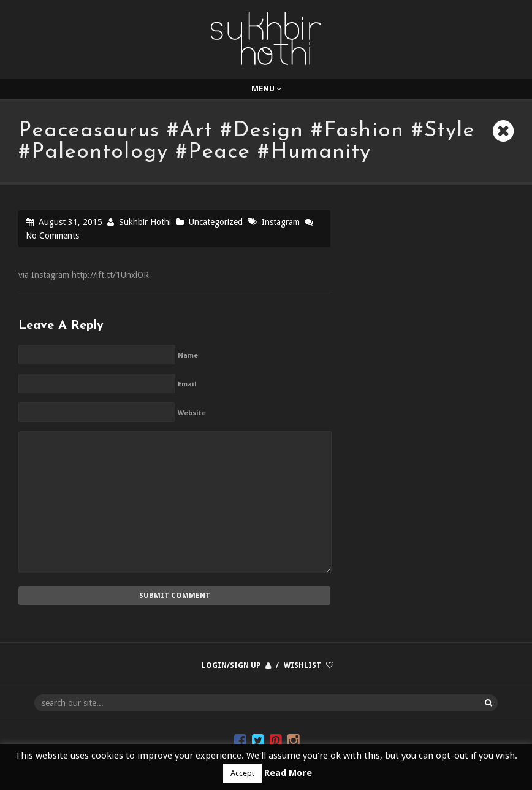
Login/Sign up (231, 665)
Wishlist (302, 665)
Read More (288, 773)
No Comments (52, 236)
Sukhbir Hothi (145, 222)
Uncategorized (216, 222)
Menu (266, 89)
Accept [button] (242, 773)
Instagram (281, 222)
